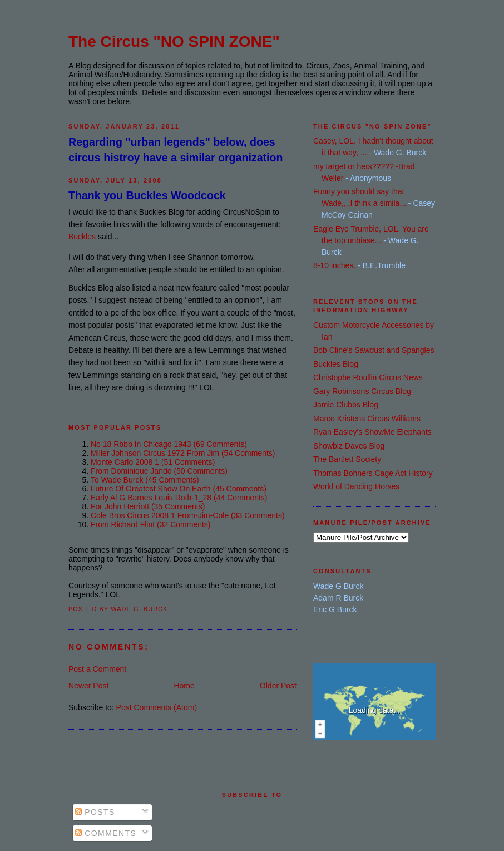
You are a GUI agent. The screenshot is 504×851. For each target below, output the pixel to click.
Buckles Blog (336, 364)
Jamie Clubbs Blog (346, 405)
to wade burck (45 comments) (145, 480)
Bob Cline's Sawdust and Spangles (374, 350)
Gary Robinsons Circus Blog (362, 391)
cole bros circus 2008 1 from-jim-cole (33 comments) (188, 515)
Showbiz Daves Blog (349, 446)
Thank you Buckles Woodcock (147, 195)
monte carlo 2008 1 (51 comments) (153, 462)
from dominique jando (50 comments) (159, 471)
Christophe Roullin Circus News (368, 377)
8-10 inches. (334, 265)
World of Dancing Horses (356, 486)
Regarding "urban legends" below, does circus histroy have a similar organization (176, 149)
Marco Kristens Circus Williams (367, 419)
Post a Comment (97, 669)
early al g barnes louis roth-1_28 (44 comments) (179, 498)
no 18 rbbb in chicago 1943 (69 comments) (169, 444)
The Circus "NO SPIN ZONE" (174, 41)
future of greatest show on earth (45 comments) (179, 489)
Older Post (278, 686)
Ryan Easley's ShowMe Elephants (372, 432)
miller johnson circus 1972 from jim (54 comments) (183, 453)
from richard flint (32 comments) (151, 524)
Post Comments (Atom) (157, 707)
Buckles (82, 237)
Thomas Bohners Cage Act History (373, 473)
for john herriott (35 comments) (148, 506)
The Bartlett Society (347, 459)
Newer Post (88, 686)
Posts (95, 812)
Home (184, 686)
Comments (106, 833)
